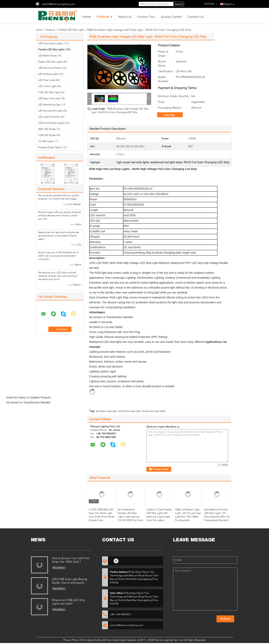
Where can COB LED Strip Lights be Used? (68, 602)
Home (87, 16)
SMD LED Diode (47, 129)
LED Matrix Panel (47, 56)
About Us (125, 16)
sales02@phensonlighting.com (58, 4)
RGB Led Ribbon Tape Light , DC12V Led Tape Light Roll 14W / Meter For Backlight (188, 515)
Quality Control (171, 16)
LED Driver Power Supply (52, 123)
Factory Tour (146, 16)
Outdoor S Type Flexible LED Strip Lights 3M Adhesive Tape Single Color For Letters (159, 515)
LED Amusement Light (50, 111)
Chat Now (172, 115)
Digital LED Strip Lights (50, 62)
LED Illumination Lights (50, 43)
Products (103, 16)
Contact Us (196, 16)
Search (179, 4)
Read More (59, 568)
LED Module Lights (48, 74)
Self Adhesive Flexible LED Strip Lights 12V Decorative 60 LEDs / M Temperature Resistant (217, 515)
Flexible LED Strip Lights (71, 30)
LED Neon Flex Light (49, 98)
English (229, 4)
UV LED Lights (46, 141)
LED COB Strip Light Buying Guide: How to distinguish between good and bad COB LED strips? (70, 581)
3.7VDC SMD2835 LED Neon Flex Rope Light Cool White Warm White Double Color (102, 515)
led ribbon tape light (106, 411)
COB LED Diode (47, 135)
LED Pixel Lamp (47, 80)
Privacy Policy (71, 640)
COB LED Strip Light (49, 92)
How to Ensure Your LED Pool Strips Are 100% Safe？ (71, 560)
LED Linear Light (47, 86)
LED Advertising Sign (49, 105)
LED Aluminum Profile (50, 68)
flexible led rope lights (154, 411)
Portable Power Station (50, 147)
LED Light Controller (49, 117)
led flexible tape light (129, 411)
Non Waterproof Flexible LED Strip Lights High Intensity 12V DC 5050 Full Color (130, 515)
